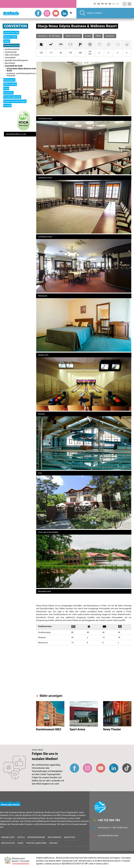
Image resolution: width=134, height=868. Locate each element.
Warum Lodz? (10, 37)
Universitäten (10, 58)
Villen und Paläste (12, 55)
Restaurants (9, 80)
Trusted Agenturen (12, 97)
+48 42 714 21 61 (73, 36)
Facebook (110, 36)
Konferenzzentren (12, 49)
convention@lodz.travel (108, 835)
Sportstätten (10, 63)
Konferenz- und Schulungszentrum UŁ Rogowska (22, 74)
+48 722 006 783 (109, 820)
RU (110, 4)
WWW (98, 36)
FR (102, 4)
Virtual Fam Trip (11, 33)
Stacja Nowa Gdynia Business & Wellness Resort (24, 70)
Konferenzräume (11, 45)
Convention (15, 26)
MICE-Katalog (10, 84)
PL (95, 4)
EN (99, 4)
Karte (6, 88)
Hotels (7, 41)
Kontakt (7, 105)
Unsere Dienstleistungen (15, 101)
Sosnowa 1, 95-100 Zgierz (49, 36)
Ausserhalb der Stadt (14, 66)
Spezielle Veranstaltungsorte (16, 60)
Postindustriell (11, 52)
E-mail (88, 36)
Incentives (8, 93)
